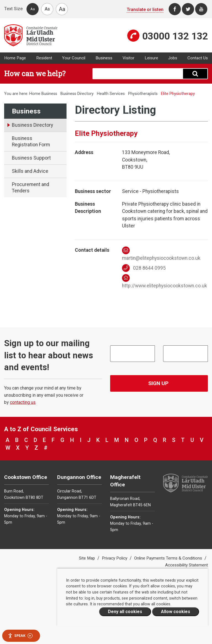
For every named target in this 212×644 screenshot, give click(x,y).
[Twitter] (188, 9)
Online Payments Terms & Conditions (169, 558)
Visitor (128, 58)
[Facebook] (175, 9)
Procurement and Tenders (31, 188)
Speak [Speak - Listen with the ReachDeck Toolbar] (20, 636)
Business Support (31, 158)
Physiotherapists (143, 94)
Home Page (15, 58)
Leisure (151, 58)
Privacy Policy (115, 558)
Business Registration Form (31, 141)
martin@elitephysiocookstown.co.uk (161, 254)
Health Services (111, 94)
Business (104, 58)
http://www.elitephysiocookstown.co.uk (165, 281)
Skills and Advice (30, 171)
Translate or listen (145, 10)
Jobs (173, 58)
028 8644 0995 (144, 268)
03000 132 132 (175, 36)
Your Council (74, 58)
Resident (44, 58)
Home (35, 94)
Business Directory (77, 94)
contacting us (23, 402)
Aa (33, 9)
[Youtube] (201, 9)
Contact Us (198, 58)
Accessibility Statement (186, 565)
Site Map (88, 558)
